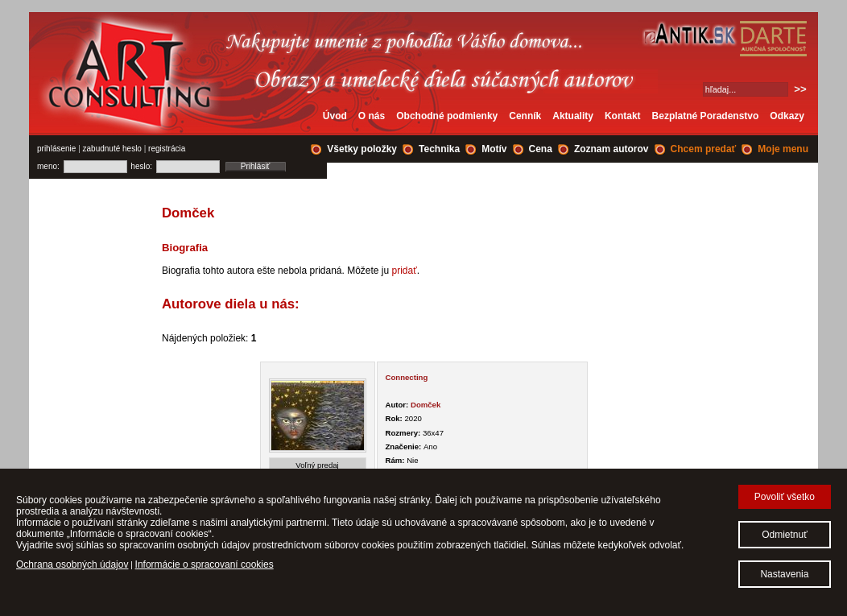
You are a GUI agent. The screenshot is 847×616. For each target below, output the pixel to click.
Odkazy (787, 116)
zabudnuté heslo (112, 149)
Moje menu (783, 149)
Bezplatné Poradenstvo (706, 116)
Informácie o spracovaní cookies (205, 564)
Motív (494, 149)
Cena (541, 149)
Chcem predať (704, 149)
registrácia (167, 149)
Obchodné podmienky (447, 116)
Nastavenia (784, 574)
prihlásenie (56, 149)
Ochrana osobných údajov (72, 564)
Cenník (525, 116)
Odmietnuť (785, 535)
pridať (405, 271)
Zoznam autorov (611, 149)
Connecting (407, 377)
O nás (372, 116)
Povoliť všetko (785, 497)
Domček (426, 405)
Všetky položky (362, 149)
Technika (439, 149)
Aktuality (573, 116)
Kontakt (623, 116)
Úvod (335, 116)
